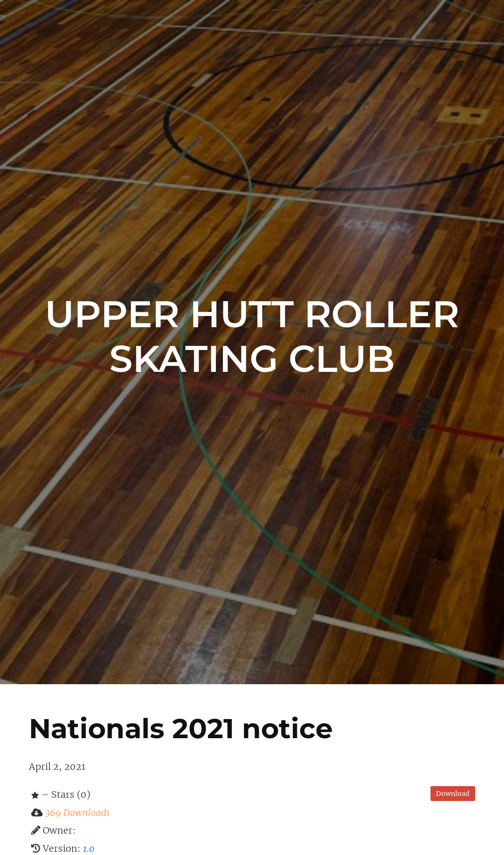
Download (453, 794)
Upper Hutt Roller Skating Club (252, 336)
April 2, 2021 (57, 767)
